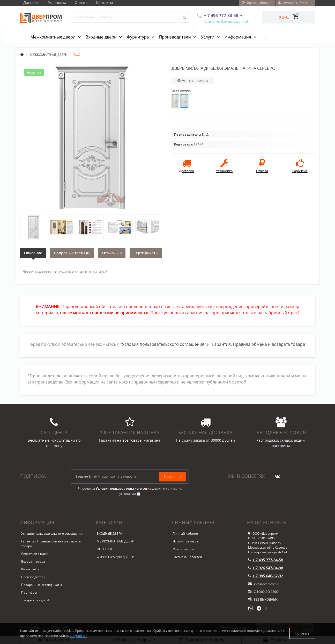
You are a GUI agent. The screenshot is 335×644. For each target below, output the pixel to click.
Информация (238, 37)
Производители (176, 37)
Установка (58, 2)
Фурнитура (138, 37)
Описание (33, 253)
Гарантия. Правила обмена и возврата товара (259, 344)
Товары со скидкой (35, 600)
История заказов (185, 541)
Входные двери (102, 37)
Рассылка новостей (187, 557)
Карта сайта (30, 569)
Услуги (208, 37)
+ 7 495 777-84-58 (266, 560)
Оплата (83, 2)
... (265, 37)
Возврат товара (33, 561)
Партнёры (29, 592)
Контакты (107, 2)
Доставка (32, 2)
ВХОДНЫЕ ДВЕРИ (110, 534)
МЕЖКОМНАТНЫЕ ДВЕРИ (116, 541)
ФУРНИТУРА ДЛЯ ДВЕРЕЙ (116, 557)
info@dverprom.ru (264, 584)
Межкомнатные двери (54, 37)
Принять (302, 633)
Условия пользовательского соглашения (163, 344)
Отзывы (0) (112, 253)
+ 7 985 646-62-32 (266, 576)
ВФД (205, 135)
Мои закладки (183, 549)
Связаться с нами (35, 554)
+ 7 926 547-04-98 (266, 568)
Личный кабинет (185, 534)
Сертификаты (146, 253)
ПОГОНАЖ (105, 549)
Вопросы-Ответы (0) (72, 253)
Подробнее (79, 636)
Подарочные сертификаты (42, 585)
